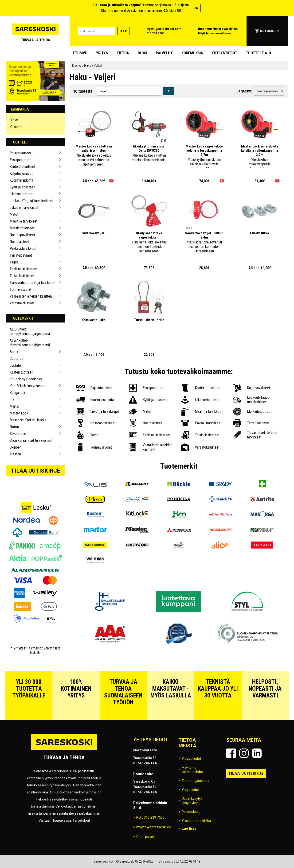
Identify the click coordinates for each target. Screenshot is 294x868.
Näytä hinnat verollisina (214, 33)
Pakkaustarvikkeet (23, 249)
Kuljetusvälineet (21, 173)
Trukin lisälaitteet (22, 276)
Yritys (102, 53)
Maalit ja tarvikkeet (24, 221)
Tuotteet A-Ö (258, 53)
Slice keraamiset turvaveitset (31, 440)
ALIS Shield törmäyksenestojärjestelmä (30, 331)
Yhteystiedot (224, 53)
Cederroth (17, 359)
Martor (15, 406)
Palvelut (164, 53)
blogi (142, 53)
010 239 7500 (155, 33)
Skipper (15, 447)
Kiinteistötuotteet (22, 167)
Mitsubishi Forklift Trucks (28, 420)
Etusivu (80, 53)
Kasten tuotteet (21, 372)
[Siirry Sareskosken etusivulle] (35, 31)
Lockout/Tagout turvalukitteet (31, 201)
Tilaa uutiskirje (35, 471)
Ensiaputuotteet (21, 160)
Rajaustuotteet (20, 153)
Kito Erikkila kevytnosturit (28, 386)
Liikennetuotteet (22, 194)
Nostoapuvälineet (22, 235)
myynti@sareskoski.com (164, 29)
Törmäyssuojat (20, 289)
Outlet (14, 120)
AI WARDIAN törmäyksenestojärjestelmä (30, 343)
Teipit (14, 262)
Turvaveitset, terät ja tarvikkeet (33, 283)
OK (196, 8)
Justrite (15, 365)
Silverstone (18, 434)
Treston (15, 454)
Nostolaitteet (19, 242)
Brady (14, 352)
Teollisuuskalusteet (24, 269)
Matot (14, 214)
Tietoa (123, 53)
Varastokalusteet (22, 303)
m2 (12, 400)
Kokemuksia (192, 53)
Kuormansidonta (21, 180)
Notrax (15, 427)
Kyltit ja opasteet (22, 187)
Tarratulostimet (21, 255)
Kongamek (17, 393)
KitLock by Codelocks (26, 379)
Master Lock (19, 413)
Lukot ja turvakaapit (24, 208)
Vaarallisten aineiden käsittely (31, 296)
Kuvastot (16, 127)
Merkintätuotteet (22, 228)
